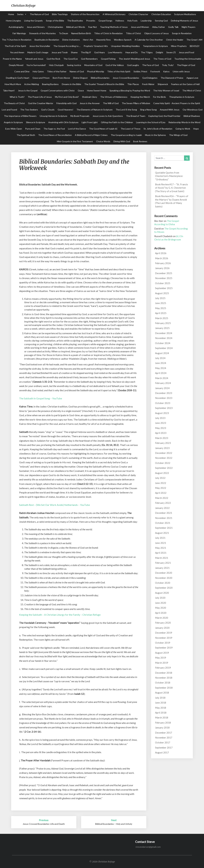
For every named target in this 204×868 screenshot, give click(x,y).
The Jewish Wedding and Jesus (134, 59)
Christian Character (138, 14)
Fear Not (93, 27)
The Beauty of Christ (14, 103)
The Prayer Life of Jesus (40, 97)
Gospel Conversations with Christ (58, 91)
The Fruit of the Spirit (15, 46)
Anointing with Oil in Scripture (63, 122)
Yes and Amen (17, 52)
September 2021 (164, 528)
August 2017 (162, 752)
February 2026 (163, 263)
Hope (196, 129)
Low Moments (115, 52)
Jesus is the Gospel (28, 91)
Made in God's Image (38, 52)
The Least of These (131, 129)
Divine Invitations (71, 40)
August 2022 (162, 473)
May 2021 (161, 548)
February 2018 (163, 723)
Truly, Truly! (168, 65)
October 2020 (163, 583)
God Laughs (133, 65)
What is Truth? (17, 97)
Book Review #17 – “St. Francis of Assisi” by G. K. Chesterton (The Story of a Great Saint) (171, 188)
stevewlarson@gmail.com (148, 847)
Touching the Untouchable (188, 59)
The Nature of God (39, 14)
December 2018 (164, 673)
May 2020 (161, 608)
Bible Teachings (60, 14)
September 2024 (164, 348)
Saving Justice (74, 65)
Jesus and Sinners (36, 27)
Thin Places (133, 84)
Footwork (155, 71)
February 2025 (163, 323)
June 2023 (161, 423)
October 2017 (163, 742)
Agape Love (192, 78)
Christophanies (55, 27)
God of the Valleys (115, 65)
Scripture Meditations (185, 14)
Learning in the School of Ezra (151, 122)
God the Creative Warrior (41, 103)
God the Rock (53, 59)
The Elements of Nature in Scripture (95, 110)
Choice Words (103, 141)
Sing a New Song (148, 110)
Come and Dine (22, 71)
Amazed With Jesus (170, 110)
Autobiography (16, 27)
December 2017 (164, 733)
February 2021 (163, 563)
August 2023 (162, 413)
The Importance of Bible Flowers (20, 116)
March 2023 (162, 438)
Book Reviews (140, 141)
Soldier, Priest (140, 71)
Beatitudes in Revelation (47, 40)
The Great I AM (194, 40)
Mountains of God (93, 65)
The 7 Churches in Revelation (17, 40)
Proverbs (91, 21)
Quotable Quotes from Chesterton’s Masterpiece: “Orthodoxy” (169, 176)
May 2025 (161, 308)
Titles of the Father (57, 71)
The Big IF (86, 52)
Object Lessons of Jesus (157, 33)
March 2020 (162, 618)
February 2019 (163, 668)
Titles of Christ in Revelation (108, 33)
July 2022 (160, 478)
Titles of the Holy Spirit (119, 71)
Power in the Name (12, 59)
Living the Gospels (33, 21)
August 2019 (162, 653)
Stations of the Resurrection (85, 14)
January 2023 (162, 448)
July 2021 (160, 538)
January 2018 (162, 728)
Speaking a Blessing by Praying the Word (130, 91)
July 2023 (160, 418)
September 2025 (164, 288)
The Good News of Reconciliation (55, 135)
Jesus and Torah (60, 52)
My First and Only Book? (67, 97)
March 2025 (162, 318)
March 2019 (162, 663)
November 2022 (164, 458)
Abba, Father (159, 27)
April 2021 (161, 553)
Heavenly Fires (104, 40)
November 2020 (164, 578)
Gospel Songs (105, 21)
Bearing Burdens (50, 84)
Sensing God (161, 21)
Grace (81, 91)
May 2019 (161, 658)
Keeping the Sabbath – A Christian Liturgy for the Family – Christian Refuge (60, 615)
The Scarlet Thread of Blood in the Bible (104, 84)
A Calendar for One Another (149, 40)
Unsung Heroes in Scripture (53, 116)
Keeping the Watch (140, 97)
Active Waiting (32, 84)
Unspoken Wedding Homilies (125, 46)
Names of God (77, 71)
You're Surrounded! (36, 65)
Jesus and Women (140, 27)
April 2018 (161, 713)
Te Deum (64, 33)
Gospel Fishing (108, 59)
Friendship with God (66, 103)
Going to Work (183, 129)
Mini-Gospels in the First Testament (75, 141)
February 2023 (163, 443)
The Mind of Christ (192, 91)
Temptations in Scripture (155, 46)
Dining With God (122, 141)
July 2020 (160, 598)
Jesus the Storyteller (40, 46)
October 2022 (163, 463)
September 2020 (164, 588)
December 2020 (164, 573)
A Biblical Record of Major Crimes (91, 135)
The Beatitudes (75, 21)
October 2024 (163, 343)
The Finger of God (186, 65)
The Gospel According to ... (67, 46)
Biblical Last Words (76, 27)
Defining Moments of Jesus (184, 21)
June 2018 (161, 703)
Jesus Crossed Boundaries (126, 78)
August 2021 (162, 533)
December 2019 (164, 633)
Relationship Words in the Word (184, 122)
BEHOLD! (195, 46)
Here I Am (88, 40)
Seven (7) (171, 52)
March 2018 (162, 718)
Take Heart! (9, 91)
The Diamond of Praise (172, 78)
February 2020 (163, 623)
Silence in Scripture (36, 122)
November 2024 (164, 338)
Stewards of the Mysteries (42, 33)
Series (20, 14)
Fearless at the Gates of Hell (185, 84)
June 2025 (161, 303)
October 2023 (163, 403)
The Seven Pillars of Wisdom (136, 103)
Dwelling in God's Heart (18, 78)
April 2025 (161, 313)
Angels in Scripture (13, 122)
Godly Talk (173, 27)
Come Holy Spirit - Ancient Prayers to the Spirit (177, 103)
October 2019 (163, 643)
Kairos (166, 71)
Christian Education (161, 14)
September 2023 (164, 408)
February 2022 (163, 503)
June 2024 (161, 363)
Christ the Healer (175, 40)
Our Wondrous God (193, 110)
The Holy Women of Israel (166, 91)
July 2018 (160, 698)
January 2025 (162, 328)
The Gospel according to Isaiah (126, 135)
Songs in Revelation (182, 33)
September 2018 (164, 688)
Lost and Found (9, 110)
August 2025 (162, 293)
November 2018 (164, 678)
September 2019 (164, 648)
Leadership (146, 21)
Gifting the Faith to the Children (117, 122)
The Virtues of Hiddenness (114, 97)
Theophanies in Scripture (182, 97)
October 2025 (163, 283)
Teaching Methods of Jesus (114, 27)
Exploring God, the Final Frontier (164, 116)
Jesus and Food (186, 52)
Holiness (120, 21)
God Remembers (89, 59)
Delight (160, 52)
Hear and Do (132, 52)
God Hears (100, 52)
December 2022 (164, 453)
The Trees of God (162, 59)
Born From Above (61, 78)
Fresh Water (148, 84)
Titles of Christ (133, 33)
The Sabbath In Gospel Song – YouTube (41, 398)
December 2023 (164, 393)
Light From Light (90, 122)
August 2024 (162, 353)
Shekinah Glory (90, 97)
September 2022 (164, 468)
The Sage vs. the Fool (54, 129)
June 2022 (161, 483)
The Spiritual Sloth (26, 135)
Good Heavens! (66, 110)
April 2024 (161, 373)
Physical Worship (96, 71)
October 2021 (163, 523)
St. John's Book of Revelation (158, 129)
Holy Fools (132, 21)
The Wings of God (178, 135)
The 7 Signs (147, 52)
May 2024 (161, 368)
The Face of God (150, 65)
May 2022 (161, 488)
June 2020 (161, 603)
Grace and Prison (41, 78)
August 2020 (162, 593)
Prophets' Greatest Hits (96, 46)
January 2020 (162, 628)
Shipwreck (163, 84)
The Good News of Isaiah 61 (103, 129)
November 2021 (164, 518)
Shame (74, 52)
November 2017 (164, 738)
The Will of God (111, 103)
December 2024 (164, 333)
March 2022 (162, 498)
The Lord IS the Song (126, 110)
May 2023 (161, 428)
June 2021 (161, 543)
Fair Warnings (19, 33)
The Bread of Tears (136, 116)
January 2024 (162, 388)
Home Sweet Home (97, 91)
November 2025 (164, 278)
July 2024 (160, 358)
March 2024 (162, 378)
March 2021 (162, 558)
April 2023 (161, 433)
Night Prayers (189, 27)
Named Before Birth (81, 33)
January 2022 (162, 508)
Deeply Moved (16, 65)
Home (11, 14)
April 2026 (161, 253)
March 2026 (162, 258)
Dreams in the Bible (71, 84)
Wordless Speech (123, 40)
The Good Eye (71, 59)
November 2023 (164, 398)
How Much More (13, 84)
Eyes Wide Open (14, 129)
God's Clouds (48, 110)
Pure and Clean (33, 129)
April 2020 (161, 613)
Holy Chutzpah (56, 65)
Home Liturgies (13, 21)
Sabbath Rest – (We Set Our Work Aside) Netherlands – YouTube (55, 505)
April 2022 (161, 493)
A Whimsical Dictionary (114, 14)
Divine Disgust (80, 78)
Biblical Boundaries (100, 78)
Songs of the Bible (55, 21)
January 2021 (162, 568)
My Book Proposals (80, 116)
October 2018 (163, 683)
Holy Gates (38, 71)
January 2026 (162, 268)
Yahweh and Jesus (34, 59)
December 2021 (164, 513)
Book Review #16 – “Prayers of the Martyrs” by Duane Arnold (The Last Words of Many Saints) (172, 201)
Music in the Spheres (155, 135)
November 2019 (164, 638)
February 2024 (163, 383)
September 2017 (164, 748)
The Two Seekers (29, 110)
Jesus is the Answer (90, 103)
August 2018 (162, 693)
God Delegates (150, 78)
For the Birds (160, 97)
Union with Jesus (181, 71)
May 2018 (161, 708)
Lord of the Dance (77, 129)
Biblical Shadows (192, 116)
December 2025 (164, 273)
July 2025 (160, 298)
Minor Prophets (179, 46)
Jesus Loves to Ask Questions (108, 116)
